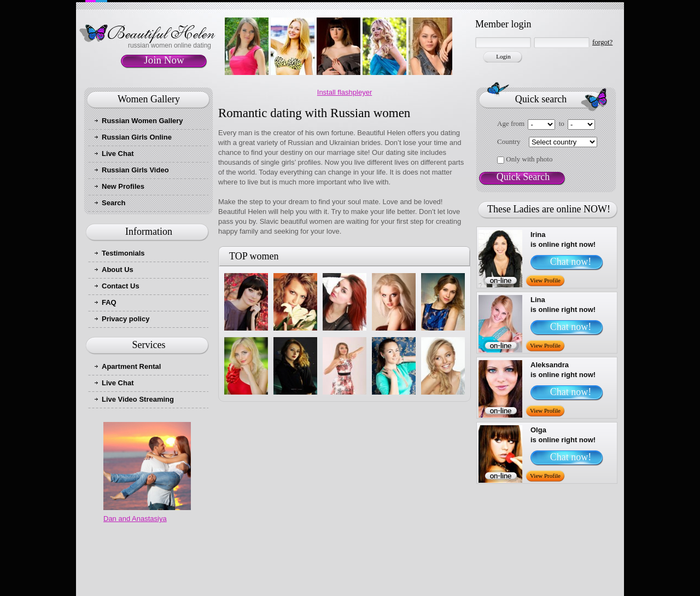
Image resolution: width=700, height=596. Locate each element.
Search (113, 203)
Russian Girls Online (137, 137)
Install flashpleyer (345, 92)
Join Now (164, 60)
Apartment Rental (131, 366)
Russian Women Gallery (142, 121)
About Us (118, 270)
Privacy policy (126, 319)
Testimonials (123, 253)
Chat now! (571, 262)
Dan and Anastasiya (135, 519)
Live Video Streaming (138, 399)
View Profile (545, 280)
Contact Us (121, 286)
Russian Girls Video (135, 170)
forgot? (602, 42)
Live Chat (118, 154)
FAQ (109, 302)
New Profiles (123, 186)
